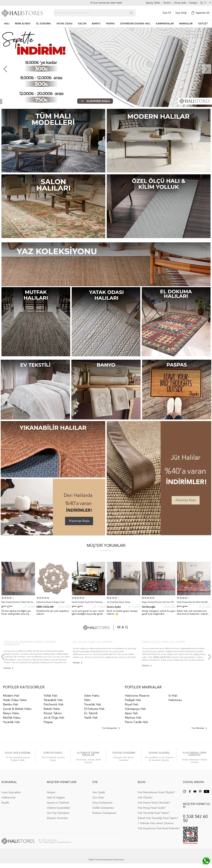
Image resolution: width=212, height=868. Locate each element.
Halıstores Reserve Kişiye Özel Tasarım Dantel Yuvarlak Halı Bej (52, 603)
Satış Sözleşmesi (102, 803)
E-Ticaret (98, 860)
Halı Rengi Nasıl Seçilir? (152, 808)
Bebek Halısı (52, 709)
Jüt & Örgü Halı (54, 718)
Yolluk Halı (50, 696)
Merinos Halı (133, 718)
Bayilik (5, 803)
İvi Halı (173, 696)
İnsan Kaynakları (11, 793)
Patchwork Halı (54, 705)
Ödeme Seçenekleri (58, 808)
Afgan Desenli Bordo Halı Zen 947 (158, 602)
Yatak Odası (64, 24)
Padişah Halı (133, 700)
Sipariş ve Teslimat (58, 803)
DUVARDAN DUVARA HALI (135, 24)
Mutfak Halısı (12, 718)
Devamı (8, 668)
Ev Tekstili (91, 713)
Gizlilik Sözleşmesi (103, 808)
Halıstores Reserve (137, 696)
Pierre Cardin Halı (136, 722)
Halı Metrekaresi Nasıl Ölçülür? (156, 793)
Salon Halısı (92, 696)
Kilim (87, 700)
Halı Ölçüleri (145, 798)
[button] (207, 69)
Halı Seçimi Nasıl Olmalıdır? (154, 803)
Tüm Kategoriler (111, 728)
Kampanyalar (165, 24)
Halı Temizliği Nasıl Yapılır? (153, 813)
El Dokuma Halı (94, 709)
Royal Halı (131, 705)
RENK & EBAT (23, 24)
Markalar (186, 24)
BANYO (96, 24)
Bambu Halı (11, 705)
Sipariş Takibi (153, 3)
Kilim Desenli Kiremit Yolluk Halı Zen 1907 (18, 603)
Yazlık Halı (91, 718)
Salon (82, 24)
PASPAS (110, 24)
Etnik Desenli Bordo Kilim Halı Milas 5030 (193, 603)
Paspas (48, 722)
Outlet (203, 24)
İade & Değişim (56, 798)
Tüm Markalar (199, 728)
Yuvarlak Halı (11, 722)
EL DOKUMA (44, 24)
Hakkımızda (8, 798)
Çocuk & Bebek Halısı (17, 709)
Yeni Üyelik (99, 793)
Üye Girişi (181, 13)
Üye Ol (167, 13)
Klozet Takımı (53, 713)
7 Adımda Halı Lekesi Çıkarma (156, 823)
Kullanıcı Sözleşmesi (104, 813)
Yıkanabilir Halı (53, 700)
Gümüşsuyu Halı (135, 709)
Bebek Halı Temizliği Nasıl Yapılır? (158, 818)
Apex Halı (131, 713)
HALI (7, 24)
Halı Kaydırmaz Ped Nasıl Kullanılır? (159, 828)
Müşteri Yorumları (57, 818)
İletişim (51, 793)
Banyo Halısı (11, 713)
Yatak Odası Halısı (15, 700)
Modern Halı (11, 696)
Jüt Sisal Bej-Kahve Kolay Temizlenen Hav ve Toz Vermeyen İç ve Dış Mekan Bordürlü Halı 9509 (124, 603)
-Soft (91, 860)
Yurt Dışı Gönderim (58, 813)
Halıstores (175, 700)
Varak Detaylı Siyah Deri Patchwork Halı (88, 603)
